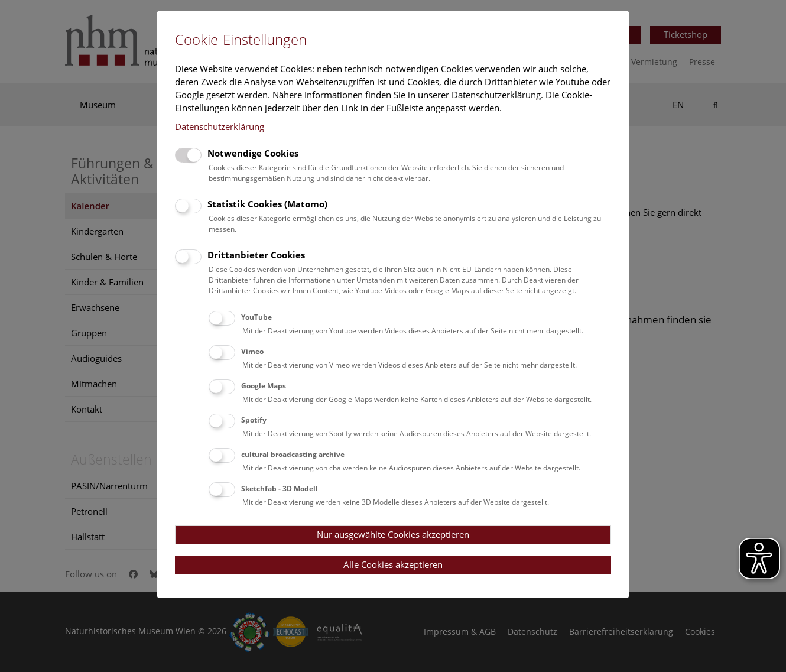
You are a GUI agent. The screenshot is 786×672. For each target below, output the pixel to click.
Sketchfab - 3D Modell (280, 488)
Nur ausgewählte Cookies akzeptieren (393, 534)
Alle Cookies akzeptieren (393, 564)
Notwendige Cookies (253, 153)
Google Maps (264, 386)
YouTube (256, 317)
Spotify (254, 420)
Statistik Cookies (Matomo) (267, 204)
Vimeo (252, 351)
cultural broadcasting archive (293, 454)
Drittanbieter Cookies (256, 255)
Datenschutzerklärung (220, 126)
